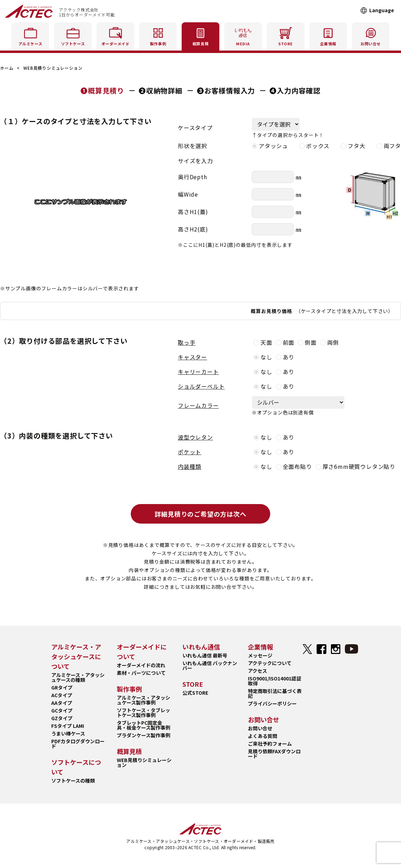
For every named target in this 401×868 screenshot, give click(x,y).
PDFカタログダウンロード (78, 744)
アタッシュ (270, 146)
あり (285, 357)
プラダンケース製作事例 (143, 735)
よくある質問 (263, 736)
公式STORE (195, 693)
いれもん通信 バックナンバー (210, 665)
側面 (307, 342)
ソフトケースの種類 (73, 781)
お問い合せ (260, 728)
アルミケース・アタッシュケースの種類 (78, 677)
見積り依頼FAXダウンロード (274, 754)
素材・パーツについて (141, 673)
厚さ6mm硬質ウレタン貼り (355, 466)
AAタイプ (62, 703)
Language (382, 10)
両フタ (389, 146)
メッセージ (260, 655)
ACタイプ (62, 695)
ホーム (7, 68)
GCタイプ (62, 710)
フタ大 (353, 146)
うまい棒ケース (68, 733)
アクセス (258, 671)
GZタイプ (62, 718)
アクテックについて (270, 663)
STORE (286, 35)
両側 (330, 342)
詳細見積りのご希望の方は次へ (200, 514)
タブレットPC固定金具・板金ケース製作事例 (143, 725)
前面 (285, 342)
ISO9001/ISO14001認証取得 (275, 681)
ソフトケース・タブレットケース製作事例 (143, 713)
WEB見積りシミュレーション (144, 762)
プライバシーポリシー (272, 703)
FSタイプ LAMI (68, 726)
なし (263, 357)
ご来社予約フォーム (270, 744)
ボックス (314, 146)
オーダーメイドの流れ (141, 665)
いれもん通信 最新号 (205, 655)
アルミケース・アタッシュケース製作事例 (143, 700)
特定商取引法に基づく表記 (275, 693)
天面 (263, 342)
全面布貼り (294, 466)
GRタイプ (62, 687)
